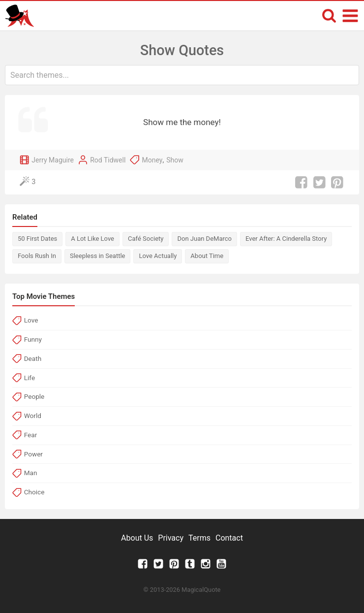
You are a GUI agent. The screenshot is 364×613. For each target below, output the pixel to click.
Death (33, 358)
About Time (207, 256)
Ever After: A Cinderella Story (286, 239)
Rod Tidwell (108, 160)
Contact (229, 538)
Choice (34, 492)
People (34, 396)
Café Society (146, 239)
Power (33, 454)
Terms (199, 538)
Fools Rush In (37, 256)
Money (152, 160)
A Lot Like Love (92, 239)
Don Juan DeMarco (204, 239)
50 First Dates (37, 239)
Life (30, 378)
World (33, 416)
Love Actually (158, 256)
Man (31, 473)
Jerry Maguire (53, 160)
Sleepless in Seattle (97, 256)
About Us (137, 538)
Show (175, 160)
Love (31, 320)
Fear (31, 435)
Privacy (171, 538)
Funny (33, 339)
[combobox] (182, 75)
